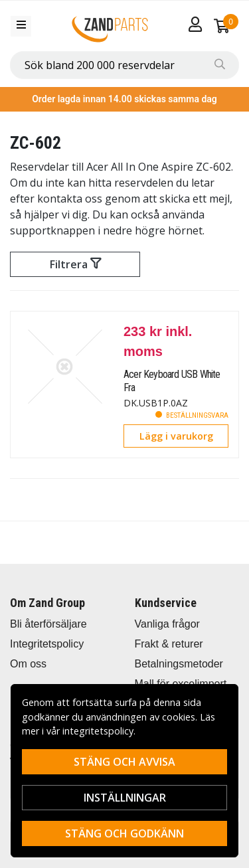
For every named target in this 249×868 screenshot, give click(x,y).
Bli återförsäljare (48, 624)
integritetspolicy (98, 731)
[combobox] (124, 65)
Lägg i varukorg (176, 436)
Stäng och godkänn (124, 833)
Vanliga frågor (167, 624)
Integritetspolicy (47, 644)
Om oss (28, 664)
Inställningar (125, 798)
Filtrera (75, 264)
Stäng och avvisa (124, 762)
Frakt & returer (169, 644)
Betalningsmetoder (179, 664)
